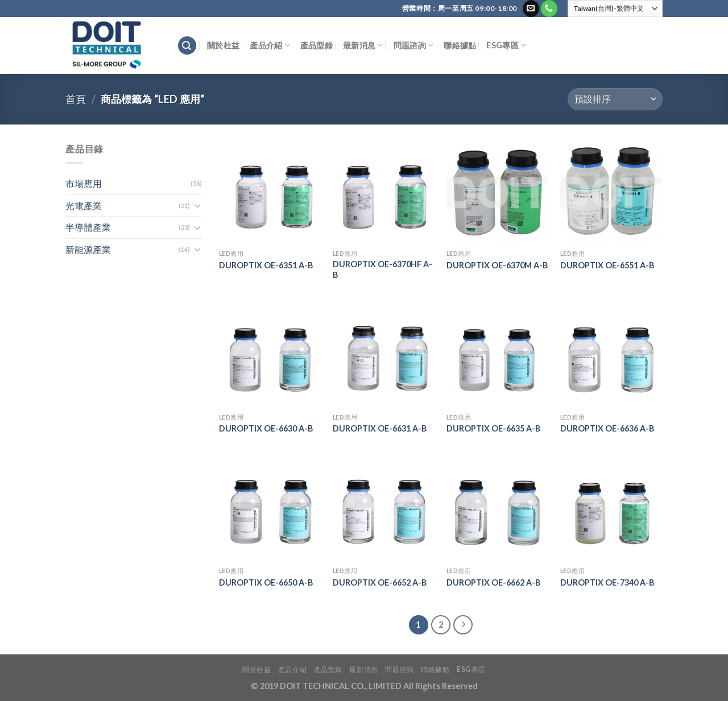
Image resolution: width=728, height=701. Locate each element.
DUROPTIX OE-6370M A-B (497, 265)
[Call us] (549, 9)
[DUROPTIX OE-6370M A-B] (498, 193)
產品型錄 (317, 45)
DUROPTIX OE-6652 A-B (380, 582)
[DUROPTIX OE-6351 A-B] (270, 193)
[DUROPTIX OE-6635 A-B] (498, 356)
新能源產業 (88, 249)
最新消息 (363, 45)
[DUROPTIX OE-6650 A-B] (270, 510)
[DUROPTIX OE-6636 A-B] (611, 356)
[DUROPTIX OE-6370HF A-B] (384, 193)
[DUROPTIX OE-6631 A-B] (384, 356)
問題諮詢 (414, 45)
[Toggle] (197, 205)
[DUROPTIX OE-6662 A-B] (498, 510)
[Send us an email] (531, 9)
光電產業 (84, 206)
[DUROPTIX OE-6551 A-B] (611, 193)
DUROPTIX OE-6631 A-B (380, 428)
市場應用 (84, 183)
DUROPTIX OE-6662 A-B (493, 582)
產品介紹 (270, 45)
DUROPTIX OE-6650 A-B (266, 582)
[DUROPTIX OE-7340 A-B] (611, 510)
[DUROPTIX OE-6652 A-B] (384, 510)
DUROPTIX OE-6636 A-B (607, 428)
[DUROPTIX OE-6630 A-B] (270, 356)
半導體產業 (88, 227)
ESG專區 (506, 45)
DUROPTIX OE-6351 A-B (266, 265)
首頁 (76, 99)
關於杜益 (223, 45)
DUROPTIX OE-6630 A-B (266, 428)
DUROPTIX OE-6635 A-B (493, 428)
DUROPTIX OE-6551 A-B (607, 265)
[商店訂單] (615, 99)
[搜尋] (187, 46)
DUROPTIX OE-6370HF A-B (382, 269)
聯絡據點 (460, 45)
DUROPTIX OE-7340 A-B (607, 582)
